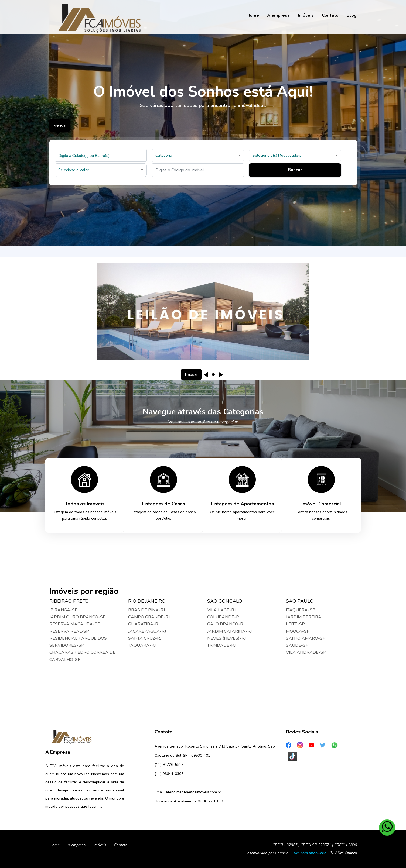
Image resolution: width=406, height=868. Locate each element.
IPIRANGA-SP (64, 610)
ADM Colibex (343, 853)
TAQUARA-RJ (142, 645)
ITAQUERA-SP (301, 610)
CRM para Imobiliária (309, 853)
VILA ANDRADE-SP (306, 652)
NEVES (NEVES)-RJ (226, 638)
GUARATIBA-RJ (144, 624)
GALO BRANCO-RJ (226, 624)
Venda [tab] (60, 125)
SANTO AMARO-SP (306, 638)
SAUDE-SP (297, 645)
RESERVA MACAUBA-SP (75, 624)
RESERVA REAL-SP (69, 631)
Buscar (295, 170)
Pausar (191, 374)
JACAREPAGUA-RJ (147, 631)
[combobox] (101, 155)
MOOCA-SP (298, 631)
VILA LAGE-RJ (221, 610)
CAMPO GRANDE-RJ (149, 617)
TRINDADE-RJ (221, 645)
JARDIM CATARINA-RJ (229, 631)
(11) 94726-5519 (169, 765)
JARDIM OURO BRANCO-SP (78, 617)
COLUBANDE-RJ (224, 617)
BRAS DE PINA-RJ (146, 610)
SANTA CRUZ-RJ (145, 638)
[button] (198, 156)
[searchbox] (101, 155)
